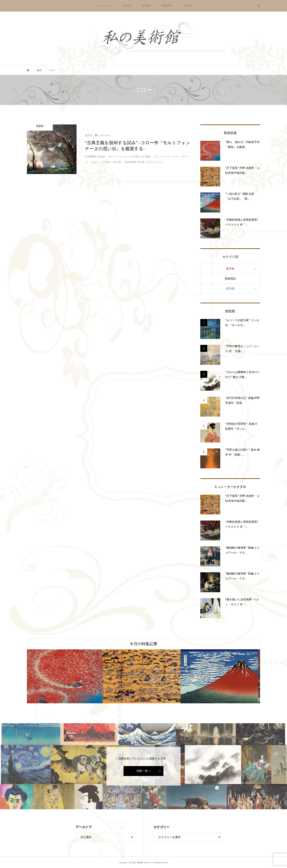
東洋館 (146, 6)
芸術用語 (230, 279)
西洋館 (127, 6)
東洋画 (230, 269)
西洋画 (230, 289)
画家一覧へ (143, 771)
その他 (187, 6)
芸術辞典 (167, 6)
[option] (66, 676)
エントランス (104, 6)
